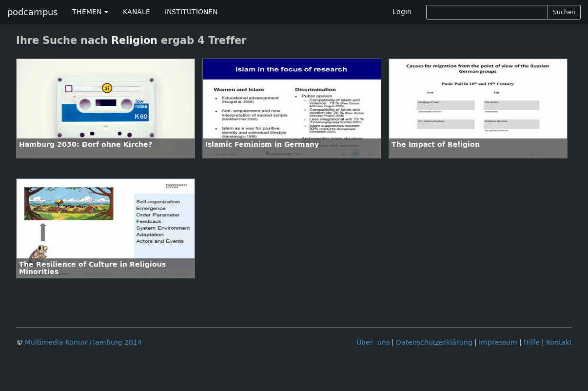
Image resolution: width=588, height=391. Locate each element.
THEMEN (90, 12)
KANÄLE (137, 12)
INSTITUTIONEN (191, 12)
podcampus (32, 12)
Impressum (498, 342)
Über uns (373, 342)
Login (402, 12)
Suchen (564, 12)
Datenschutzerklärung (434, 342)
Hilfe (532, 342)
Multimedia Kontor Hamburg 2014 (83, 342)
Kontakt (559, 342)
